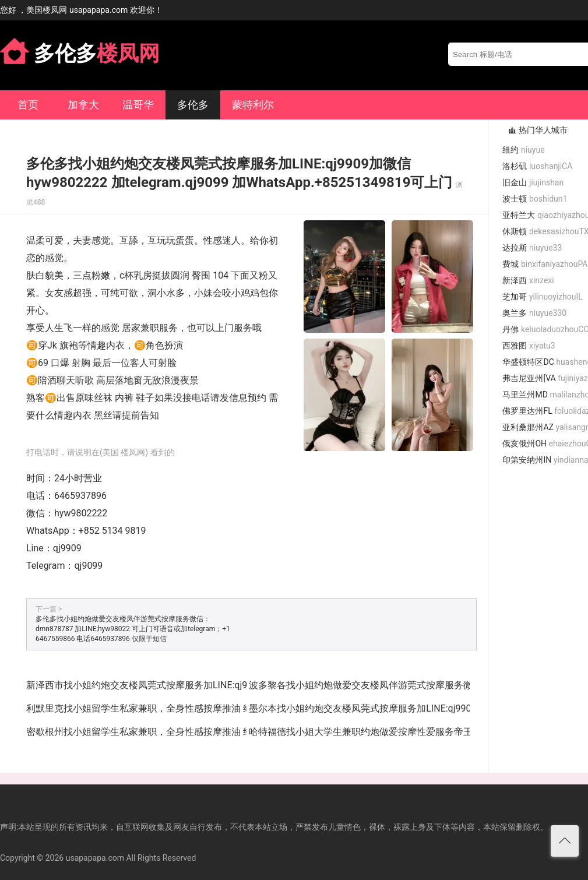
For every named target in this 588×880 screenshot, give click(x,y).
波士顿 (535, 199)
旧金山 (533, 182)
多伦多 (193, 105)
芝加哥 (542, 297)
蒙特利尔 (253, 105)
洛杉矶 (537, 166)
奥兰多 (534, 313)
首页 (28, 105)
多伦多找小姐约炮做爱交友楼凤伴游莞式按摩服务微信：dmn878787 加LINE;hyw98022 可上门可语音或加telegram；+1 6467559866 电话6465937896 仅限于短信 (133, 629)
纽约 (523, 150)
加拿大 (83, 105)
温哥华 (138, 105)
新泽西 (528, 280)
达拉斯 (532, 248)
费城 (545, 264)
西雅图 (529, 346)
